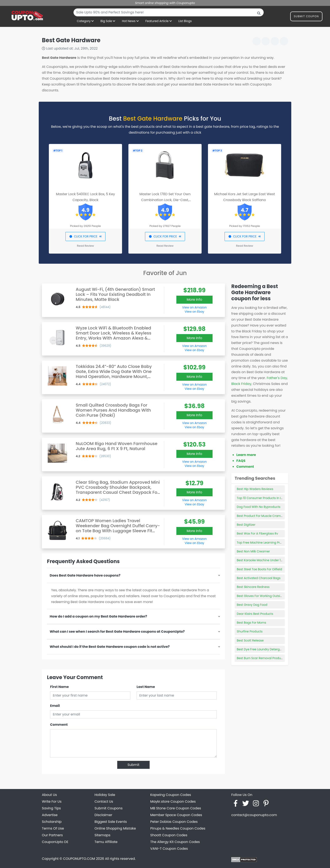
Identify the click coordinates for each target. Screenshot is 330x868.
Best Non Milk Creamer (253, 551)
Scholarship (52, 822)
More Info (194, 300)
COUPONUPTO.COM (79, 859)
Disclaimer (103, 815)
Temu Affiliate (106, 842)
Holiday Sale (105, 795)
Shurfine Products (250, 631)
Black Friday (241, 384)
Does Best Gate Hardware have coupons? (85, 575)
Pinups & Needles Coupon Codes (178, 828)
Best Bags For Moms (251, 623)
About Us (49, 795)
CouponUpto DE (55, 842)
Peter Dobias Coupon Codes (174, 822)
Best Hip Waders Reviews (255, 489)
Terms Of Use (53, 828)
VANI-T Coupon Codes (169, 849)
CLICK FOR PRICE (85, 236)
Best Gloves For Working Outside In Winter (267, 596)
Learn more (246, 455)
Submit (134, 765)
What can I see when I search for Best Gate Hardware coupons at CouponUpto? (117, 632)
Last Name (146, 687)
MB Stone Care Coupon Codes (176, 808)
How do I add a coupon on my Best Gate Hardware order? (98, 616)
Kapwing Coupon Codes (171, 795)
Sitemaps (102, 835)
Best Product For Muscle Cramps (261, 516)
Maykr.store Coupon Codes (173, 801)
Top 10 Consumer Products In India (262, 498)
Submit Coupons (108, 808)
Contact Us (104, 801)
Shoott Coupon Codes (169, 835)
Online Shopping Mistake (115, 828)
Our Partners (52, 835)
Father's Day (277, 378)
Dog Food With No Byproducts (259, 507)
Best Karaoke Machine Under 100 (261, 560)
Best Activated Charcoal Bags (259, 578)
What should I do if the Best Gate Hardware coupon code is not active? (110, 647)
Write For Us (52, 801)
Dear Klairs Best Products (255, 614)
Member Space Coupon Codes (176, 815)
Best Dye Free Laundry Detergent (261, 649)
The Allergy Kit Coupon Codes (175, 842)
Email (55, 706)
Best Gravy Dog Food (252, 605)
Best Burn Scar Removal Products (261, 658)
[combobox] (169, 12)
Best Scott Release (250, 640)
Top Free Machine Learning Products (263, 543)
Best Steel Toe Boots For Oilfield (259, 569)
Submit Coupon (306, 17)
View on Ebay (194, 312)
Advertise (50, 815)
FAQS (241, 461)
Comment (59, 725)
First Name (59, 687)
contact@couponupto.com (254, 815)
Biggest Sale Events (111, 822)
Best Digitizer (246, 525)
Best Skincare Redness (253, 587)
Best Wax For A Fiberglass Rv (257, 533)
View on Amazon (194, 307)
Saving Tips (51, 808)
